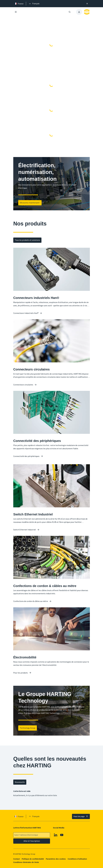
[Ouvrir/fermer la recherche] (70, 12)
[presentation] (34, 4)
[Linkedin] (56, 835)
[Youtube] (62, 835)
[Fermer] (87, 4)
